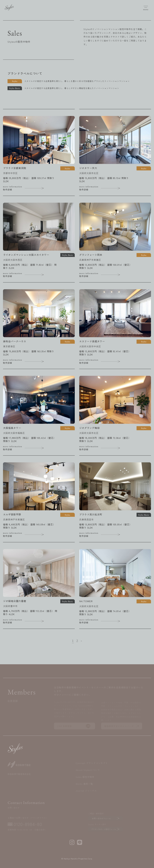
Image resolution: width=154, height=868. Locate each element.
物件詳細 (26, 188)
